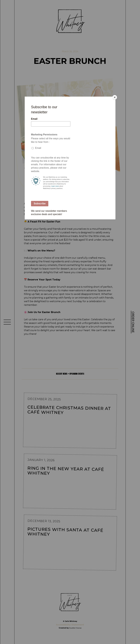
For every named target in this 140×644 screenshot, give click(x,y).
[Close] (115, 97)
